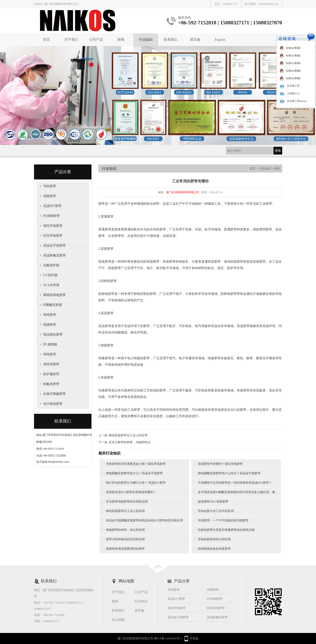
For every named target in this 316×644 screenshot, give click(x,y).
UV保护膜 (50, 275)
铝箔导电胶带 (53, 236)
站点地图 (118, 620)
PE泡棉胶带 (51, 216)
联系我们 (171, 40)
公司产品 (96, 40)
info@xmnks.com (268, 4)
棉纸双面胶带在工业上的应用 (128, 435)
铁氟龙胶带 (51, 384)
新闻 (121, 40)
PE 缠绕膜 (50, 344)
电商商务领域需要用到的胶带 (125, 549)
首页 (46, 40)
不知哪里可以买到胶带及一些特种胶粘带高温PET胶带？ (235, 483)
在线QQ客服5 (290, 78)
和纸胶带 (50, 315)
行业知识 (146, 40)
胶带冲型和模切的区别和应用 (125, 539)
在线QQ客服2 (290, 55)
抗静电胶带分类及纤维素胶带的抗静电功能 (226, 530)
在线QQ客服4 (290, 71)
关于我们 (71, 40)
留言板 (195, 40)
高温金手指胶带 (54, 246)
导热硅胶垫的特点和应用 (214, 539)
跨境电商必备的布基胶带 (214, 549)
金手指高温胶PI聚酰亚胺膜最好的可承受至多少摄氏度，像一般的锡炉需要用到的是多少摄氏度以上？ (239, 492)
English (220, 40)
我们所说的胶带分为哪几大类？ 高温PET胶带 (136, 483)
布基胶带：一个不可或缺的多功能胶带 (223, 520)
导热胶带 (50, 186)
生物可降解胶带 (54, 394)
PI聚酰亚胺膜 (53, 305)
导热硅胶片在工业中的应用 (216, 511)
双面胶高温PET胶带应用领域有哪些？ (131, 492)
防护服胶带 (51, 374)
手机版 (194, 638)
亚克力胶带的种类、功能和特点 (130, 442)
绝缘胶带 (50, 325)
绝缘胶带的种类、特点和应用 (125, 530)
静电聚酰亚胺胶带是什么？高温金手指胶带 (134, 473)
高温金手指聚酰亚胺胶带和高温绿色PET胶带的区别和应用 (144, 520)
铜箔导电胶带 (53, 226)
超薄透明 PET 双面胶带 (213, 502)
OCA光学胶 (51, 285)
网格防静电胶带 (54, 295)
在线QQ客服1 (290, 48)
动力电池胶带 (53, 404)
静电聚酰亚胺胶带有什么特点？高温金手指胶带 (229, 473)
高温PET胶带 (53, 206)
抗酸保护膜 (51, 265)
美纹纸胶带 (51, 364)
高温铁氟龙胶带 (54, 255)
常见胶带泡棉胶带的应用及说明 (127, 502)
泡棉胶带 (50, 196)
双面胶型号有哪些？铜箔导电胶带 (220, 464)
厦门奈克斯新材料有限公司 (183, 192)
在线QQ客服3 (290, 63)
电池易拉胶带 (53, 335)
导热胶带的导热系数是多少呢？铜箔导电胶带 (136, 464)
